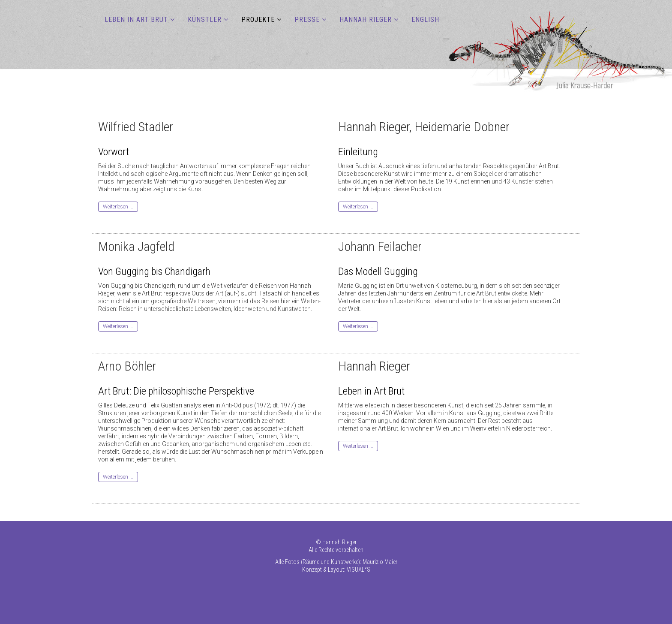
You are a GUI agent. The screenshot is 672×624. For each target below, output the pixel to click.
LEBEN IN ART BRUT (136, 20)
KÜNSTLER (205, 20)
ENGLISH (425, 20)
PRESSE (307, 20)
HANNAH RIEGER (366, 20)
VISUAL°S (358, 570)
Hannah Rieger (339, 542)
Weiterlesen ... (118, 207)
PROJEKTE (258, 20)
